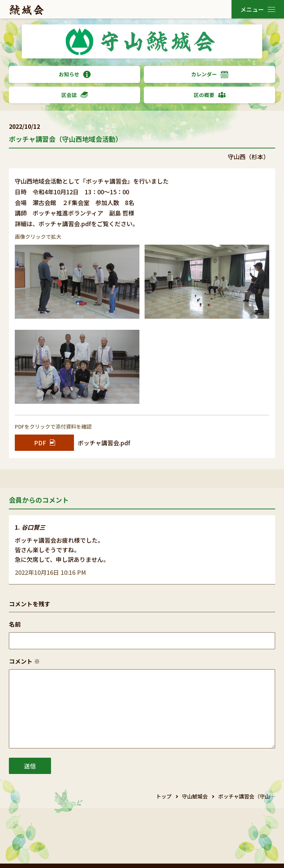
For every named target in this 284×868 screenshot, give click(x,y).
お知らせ (75, 74)
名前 (15, 624)
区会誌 (75, 95)
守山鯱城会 (195, 796)
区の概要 (210, 95)
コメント (24, 661)
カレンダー (210, 74)
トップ (164, 796)
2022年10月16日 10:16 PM (50, 572)
